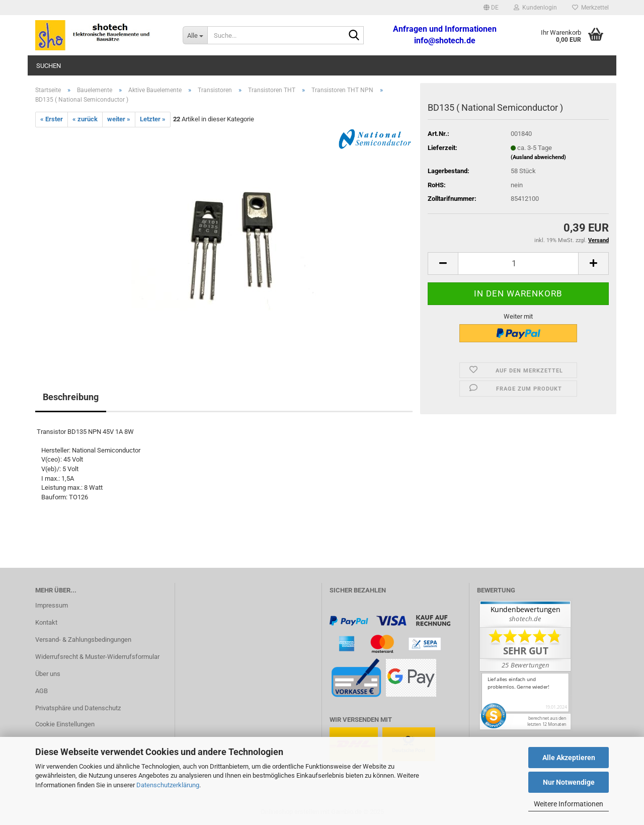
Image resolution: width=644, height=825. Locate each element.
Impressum (52, 605)
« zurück (85, 119)
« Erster (52, 119)
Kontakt (46, 622)
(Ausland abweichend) (538, 157)
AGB (42, 691)
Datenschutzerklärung (168, 785)
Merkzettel (590, 8)
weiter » (119, 119)
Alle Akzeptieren (569, 758)
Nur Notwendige (569, 782)
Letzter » (153, 119)
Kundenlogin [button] (535, 8)
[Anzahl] (518, 264)
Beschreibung (71, 397)
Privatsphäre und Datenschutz (78, 708)
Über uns (48, 674)
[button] (491, 8)
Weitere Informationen (569, 804)
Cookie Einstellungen (65, 724)
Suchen (49, 66)
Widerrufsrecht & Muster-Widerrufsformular (97, 657)
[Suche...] (195, 35)
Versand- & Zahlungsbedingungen (83, 640)
